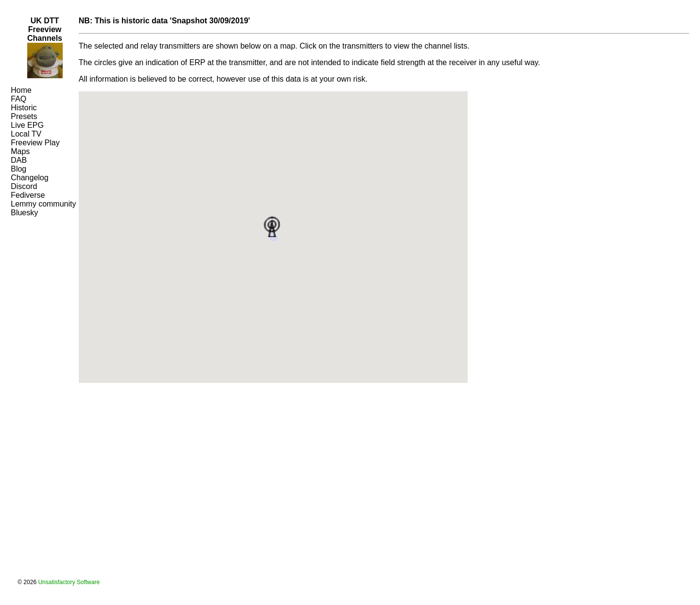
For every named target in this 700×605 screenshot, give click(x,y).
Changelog (29, 178)
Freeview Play (35, 143)
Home (21, 90)
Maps (20, 151)
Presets (24, 116)
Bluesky (24, 213)
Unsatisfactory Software (69, 582)
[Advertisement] (40, 247)
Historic (24, 108)
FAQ (18, 99)
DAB (19, 160)
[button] (273, 225)
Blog (18, 169)
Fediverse (28, 195)
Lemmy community (43, 204)
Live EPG (27, 125)
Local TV (26, 134)
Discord (24, 186)
